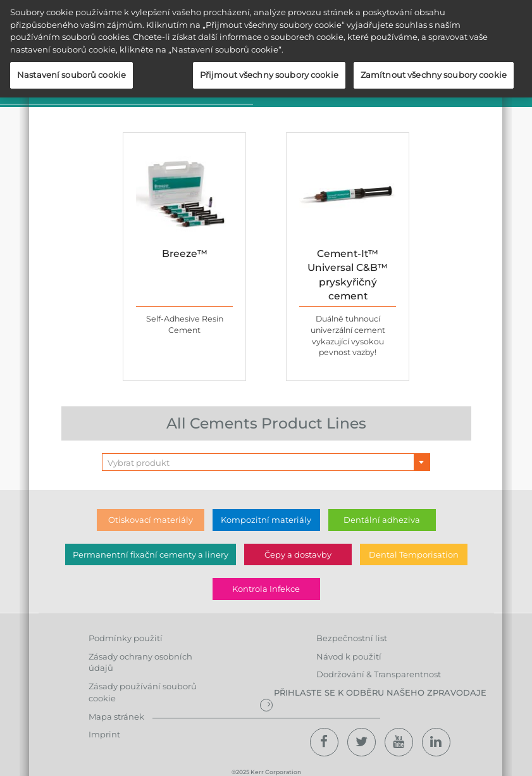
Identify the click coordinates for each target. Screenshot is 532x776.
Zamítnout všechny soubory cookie (434, 70)
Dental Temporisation (414, 554)
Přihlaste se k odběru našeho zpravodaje (373, 699)
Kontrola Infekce (266, 589)
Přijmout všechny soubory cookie (269, 70)
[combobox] (266, 462)
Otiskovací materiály (151, 520)
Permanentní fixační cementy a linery (151, 554)
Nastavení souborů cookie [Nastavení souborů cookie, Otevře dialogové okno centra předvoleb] (71, 70)
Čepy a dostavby (298, 554)
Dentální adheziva (382, 520)
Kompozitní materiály (266, 520)
